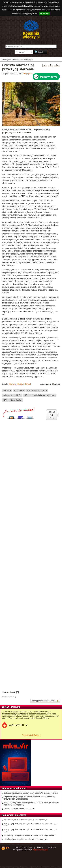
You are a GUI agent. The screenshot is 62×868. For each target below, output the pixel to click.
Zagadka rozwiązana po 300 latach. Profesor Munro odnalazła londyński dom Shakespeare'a (29, 798)
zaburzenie (8, 395)
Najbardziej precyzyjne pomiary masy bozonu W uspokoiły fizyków (31, 793)
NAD (5, 400)
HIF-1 (26, 395)
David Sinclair (16, 400)
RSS (7, 848)
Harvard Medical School (20, 384)
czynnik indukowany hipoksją (43, 395)
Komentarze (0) (11, 692)
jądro (45, 390)
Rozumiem (44, 14)
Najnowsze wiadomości (14, 788)
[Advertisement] (31, 521)
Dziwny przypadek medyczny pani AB (19, 809)
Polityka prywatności (23, 848)
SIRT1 (18, 395)
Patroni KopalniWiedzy (31, 735)
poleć (58, 415)
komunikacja (19, 390)
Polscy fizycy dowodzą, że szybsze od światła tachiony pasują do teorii (30, 825)
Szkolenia (52, 848)
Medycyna (27, 74)
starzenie (7, 390)
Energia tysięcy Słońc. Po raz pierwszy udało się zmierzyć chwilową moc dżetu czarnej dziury (31, 804)
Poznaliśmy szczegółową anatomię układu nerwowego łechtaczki (30, 835)
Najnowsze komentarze (14, 815)
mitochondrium (33, 390)
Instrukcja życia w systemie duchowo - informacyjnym (26, 820)
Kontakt (40, 848)
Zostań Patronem (11, 707)
